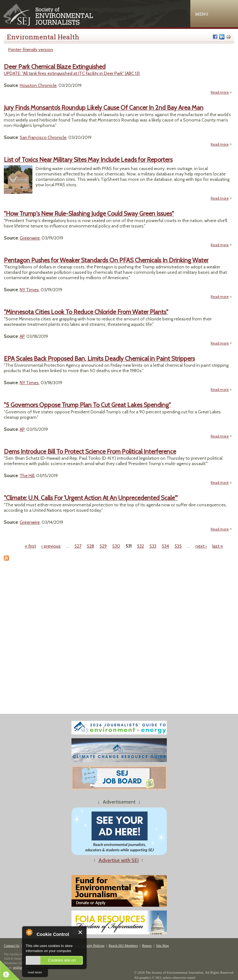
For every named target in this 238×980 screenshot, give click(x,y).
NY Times (29, 290)
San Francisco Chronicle (43, 137)
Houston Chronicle (38, 85)
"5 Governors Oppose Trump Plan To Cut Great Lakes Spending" (87, 405)
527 (78, 546)
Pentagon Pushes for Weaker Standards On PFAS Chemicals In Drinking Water (106, 260)
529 (103, 546)
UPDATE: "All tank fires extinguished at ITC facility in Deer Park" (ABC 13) (72, 73)
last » (218, 546)
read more (35, 972)
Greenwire (30, 238)
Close (81, 932)
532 (140, 546)
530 (116, 546)
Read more (221, 92)
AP (22, 336)
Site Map (162, 945)
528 (90, 546)
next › (201, 546)
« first (30, 546)
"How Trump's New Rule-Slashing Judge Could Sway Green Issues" (89, 214)
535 (178, 546)
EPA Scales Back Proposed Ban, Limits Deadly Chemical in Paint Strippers (99, 358)
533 (153, 546)
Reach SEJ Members (123, 945)
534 (165, 546)
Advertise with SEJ (119, 860)
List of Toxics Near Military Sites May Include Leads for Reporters (88, 160)
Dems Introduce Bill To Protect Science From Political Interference (90, 451)
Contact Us (12, 945)
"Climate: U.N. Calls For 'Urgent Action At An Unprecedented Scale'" (91, 498)
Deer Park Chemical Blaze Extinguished (55, 67)
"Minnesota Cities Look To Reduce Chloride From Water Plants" (86, 312)
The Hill (27, 476)
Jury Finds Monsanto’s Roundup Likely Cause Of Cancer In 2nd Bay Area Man (104, 108)
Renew (147, 945)
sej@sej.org (20, 967)
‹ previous (51, 546)
